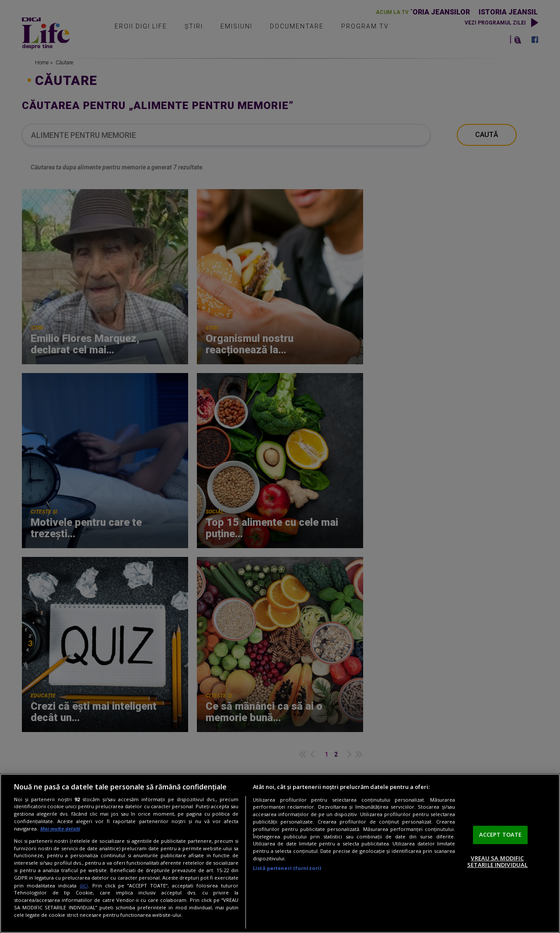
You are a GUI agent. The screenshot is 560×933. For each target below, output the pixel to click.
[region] (280, 853)
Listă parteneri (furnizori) (287, 868)
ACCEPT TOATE (500, 834)
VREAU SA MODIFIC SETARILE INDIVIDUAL (497, 862)
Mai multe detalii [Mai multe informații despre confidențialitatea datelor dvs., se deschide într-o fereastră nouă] (60, 829)
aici (84, 885)
